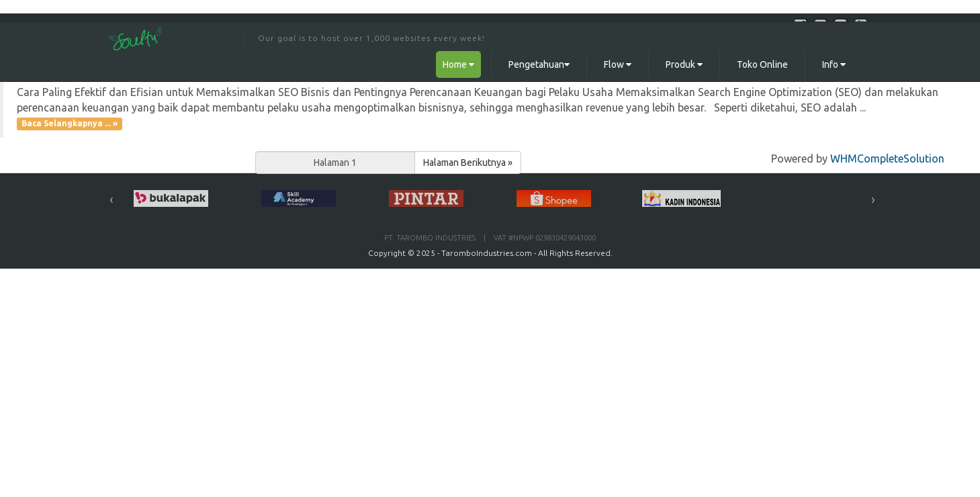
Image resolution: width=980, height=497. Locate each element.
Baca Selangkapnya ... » (70, 124)
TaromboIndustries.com (487, 253)
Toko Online (762, 64)
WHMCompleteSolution (887, 159)
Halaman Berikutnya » (468, 163)
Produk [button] (684, 64)
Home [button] (458, 64)
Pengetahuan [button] (539, 64)
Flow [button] (618, 64)
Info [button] (834, 64)
